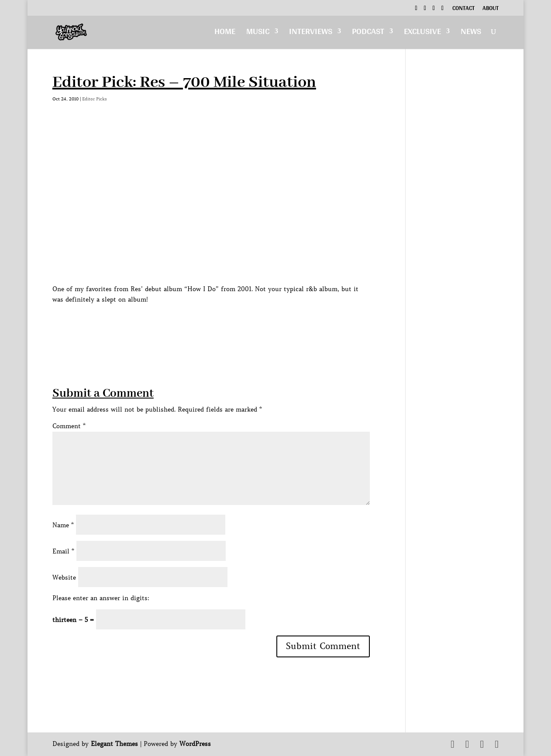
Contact (463, 9)
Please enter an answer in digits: (101, 598)
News (471, 33)
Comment (69, 426)
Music (258, 33)
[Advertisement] (211, 324)
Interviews (311, 33)
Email (63, 551)
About (491, 9)
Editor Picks (95, 99)
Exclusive (422, 33)
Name (63, 525)
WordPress (195, 744)
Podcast (368, 33)
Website (64, 577)
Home (225, 33)
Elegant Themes (114, 744)
